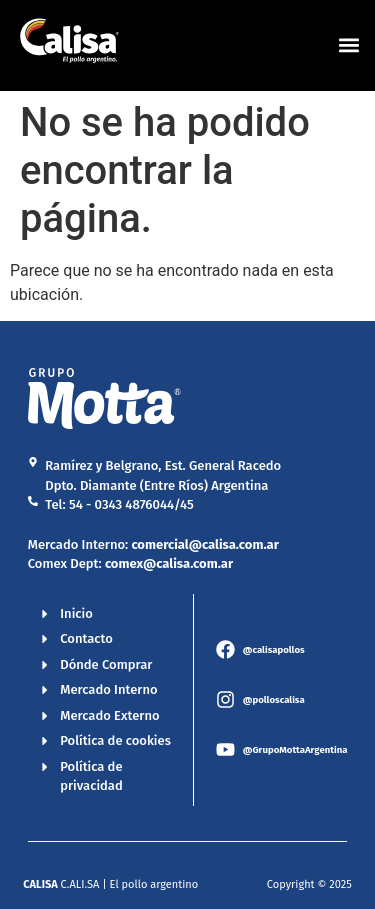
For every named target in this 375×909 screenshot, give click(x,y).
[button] (348, 45)
